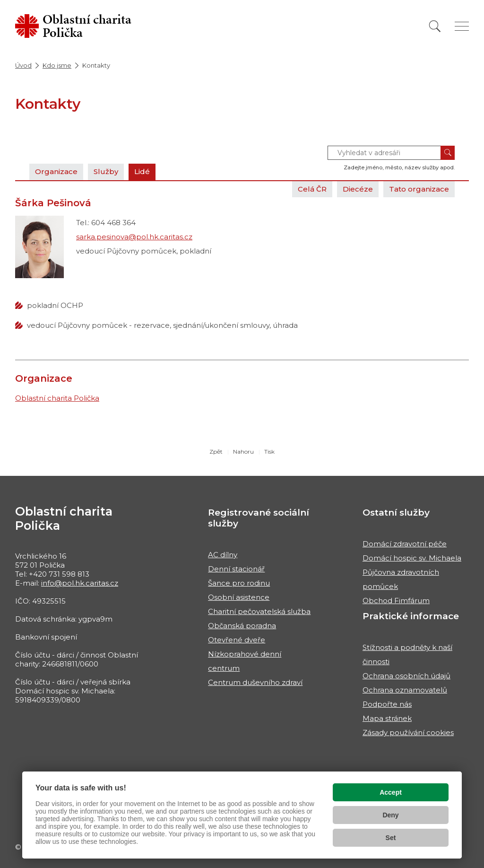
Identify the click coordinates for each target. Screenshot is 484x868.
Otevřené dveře (237, 640)
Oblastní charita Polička (57, 398)
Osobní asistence (239, 597)
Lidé (142, 171)
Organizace (56, 171)
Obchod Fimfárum (396, 601)
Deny (390, 815)
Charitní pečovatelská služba (259, 611)
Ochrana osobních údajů (406, 676)
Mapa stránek (387, 718)
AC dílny (223, 555)
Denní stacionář (236, 569)
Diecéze (358, 189)
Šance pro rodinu (239, 583)
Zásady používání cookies (408, 732)
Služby (106, 171)
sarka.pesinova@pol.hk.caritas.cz (134, 237)
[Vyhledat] (435, 26)
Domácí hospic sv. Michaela (412, 558)
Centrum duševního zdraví (255, 682)
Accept (391, 792)
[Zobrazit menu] (462, 26)
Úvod (23, 65)
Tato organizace (419, 189)
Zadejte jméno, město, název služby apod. (399, 167)
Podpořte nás (387, 704)
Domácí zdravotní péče (405, 544)
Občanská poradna (242, 626)
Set (391, 838)
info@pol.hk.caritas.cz (80, 583)
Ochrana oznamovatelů (405, 690)
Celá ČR (312, 189)
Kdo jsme (57, 65)
